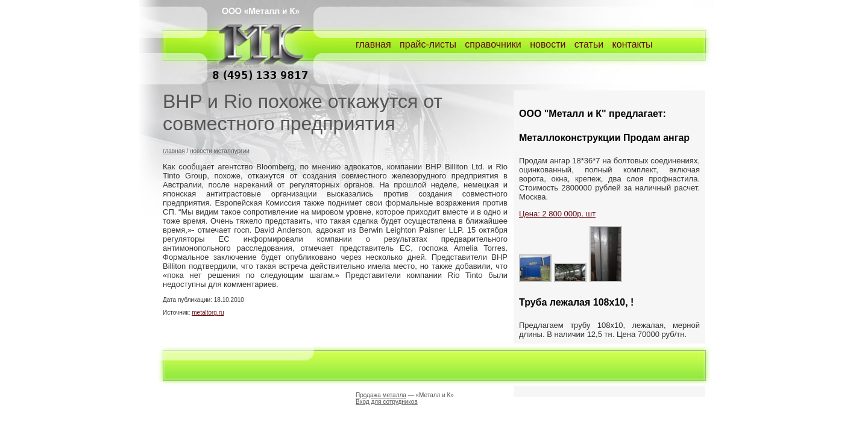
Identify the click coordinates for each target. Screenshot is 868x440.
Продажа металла (381, 395)
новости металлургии (220, 151)
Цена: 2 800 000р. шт (557, 214)
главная (373, 44)
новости (548, 44)
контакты (633, 44)
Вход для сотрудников (387, 402)
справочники (493, 44)
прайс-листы (428, 44)
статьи (589, 44)
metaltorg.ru (208, 313)
